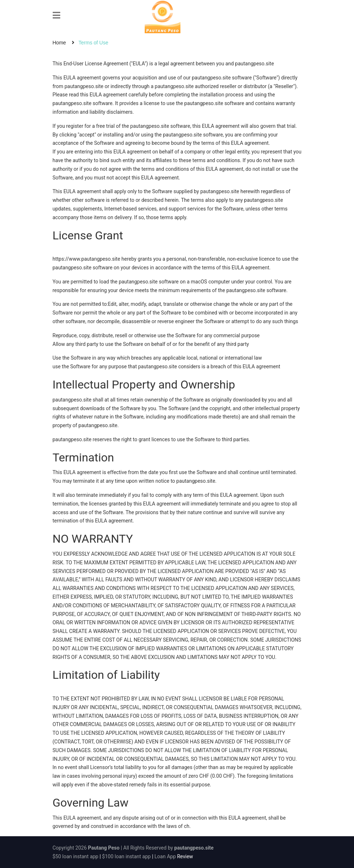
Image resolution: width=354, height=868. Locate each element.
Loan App (165, 856)
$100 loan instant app (126, 856)
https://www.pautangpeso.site (87, 259)
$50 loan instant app (76, 856)
